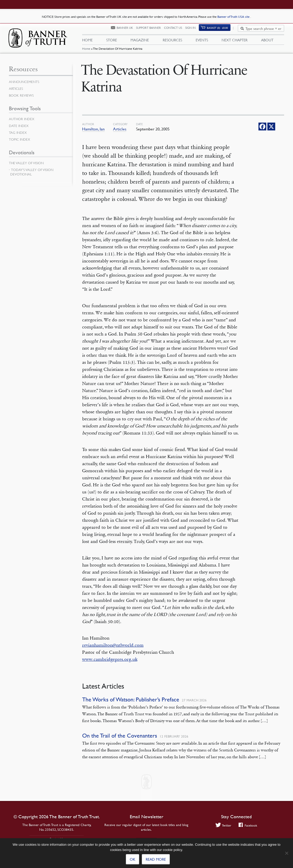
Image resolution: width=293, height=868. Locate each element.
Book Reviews (22, 100)
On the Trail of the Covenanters (120, 741)
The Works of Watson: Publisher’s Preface (131, 704)
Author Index (22, 124)
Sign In (193, 31)
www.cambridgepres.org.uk (110, 664)
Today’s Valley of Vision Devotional (32, 177)
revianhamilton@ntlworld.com (113, 650)
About (267, 42)
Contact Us (176, 31)
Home (86, 54)
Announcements (25, 87)
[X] (271, 131)
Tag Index (18, 138)
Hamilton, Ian (93, 134)
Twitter (222, 825)
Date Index (19, 131)
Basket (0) (220, 31)
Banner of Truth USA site (234, 17)
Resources (172, 42)
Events (202, 42)
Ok (133, 859)
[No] (286, 853)
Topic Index (20, 144)
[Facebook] (262, 131)
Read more (156, 859)
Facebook (248, 825)
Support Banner (151, 31)
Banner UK (128, 31)
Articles (120, 134)
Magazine (140, 42)
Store (112, 42)
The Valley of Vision (27, 168)
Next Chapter (235, 42)
